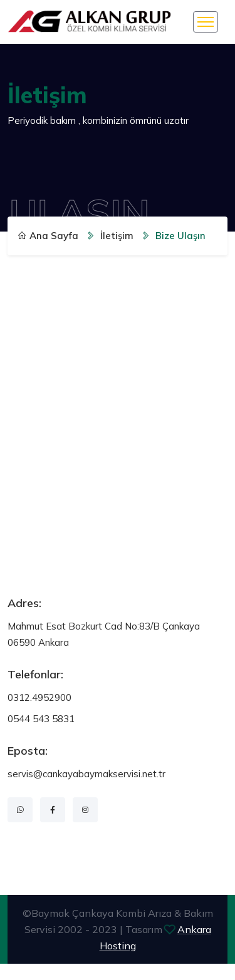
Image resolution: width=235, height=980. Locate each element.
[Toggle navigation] (206, 22)
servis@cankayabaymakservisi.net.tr (86, 774)
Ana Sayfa (48, 236)
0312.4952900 (39, 697)
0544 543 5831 (41, 719)
